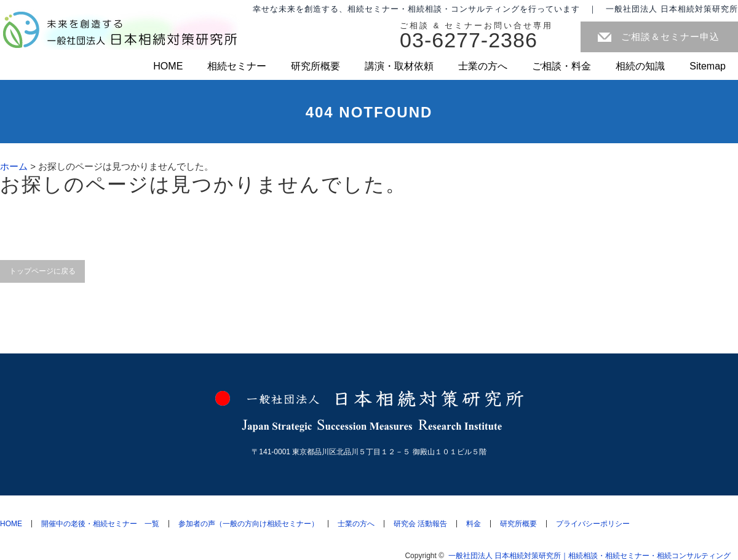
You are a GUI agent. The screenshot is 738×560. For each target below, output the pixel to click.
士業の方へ (483, 66)
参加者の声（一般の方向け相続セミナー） (248, 524)
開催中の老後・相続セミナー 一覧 (100, 524)
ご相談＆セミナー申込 (670, 37)
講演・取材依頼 (399, 66)
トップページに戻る (42, 271)
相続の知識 (640, 66)
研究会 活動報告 (420, 524)
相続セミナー (237, 66)
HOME (168, 66)
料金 (474, 524)
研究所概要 (315, 66)
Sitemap (708, 66)
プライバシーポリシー (593, 524)
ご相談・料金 (561, 66)
